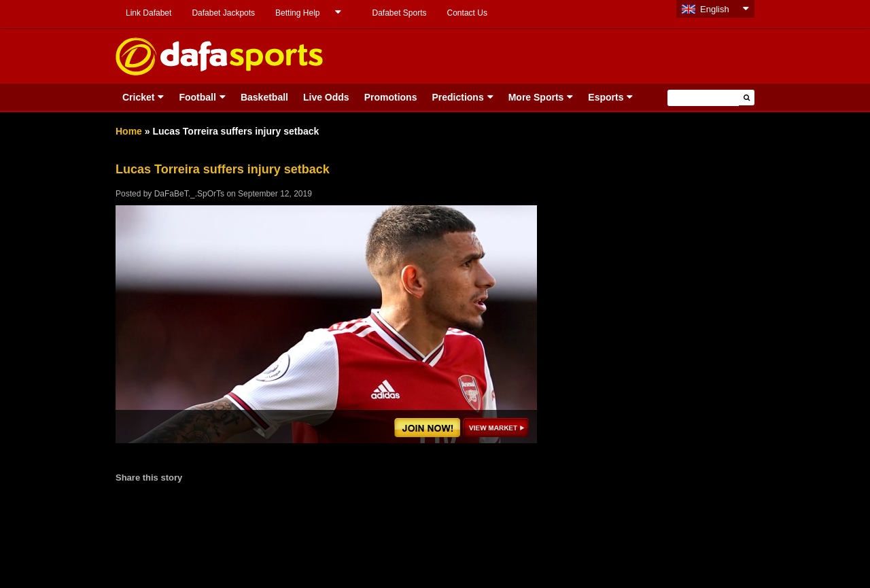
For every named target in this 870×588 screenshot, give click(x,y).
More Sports (536, 97)
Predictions (457, 97)
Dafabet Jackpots (223, 13)
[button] (747, 98)
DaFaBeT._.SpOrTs (189, 194)
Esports (606, 97)
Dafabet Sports (399, 13)
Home (129, 131)
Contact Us (467, 13)
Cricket (138, 97)
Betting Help (297, 13)
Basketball (264, 97)
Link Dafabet (149, 13)
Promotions (391, 97)
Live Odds (326, 97)
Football (197, 97)
